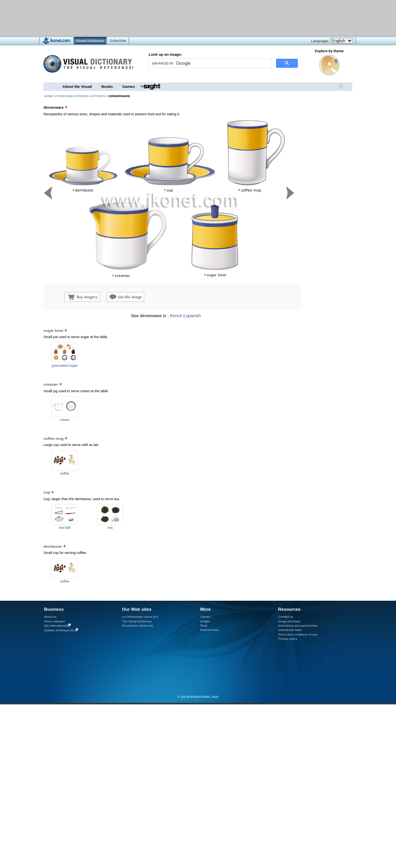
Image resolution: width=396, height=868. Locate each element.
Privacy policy (288, 639)
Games (128, 86)
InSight (205, 621)
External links (210, 630)
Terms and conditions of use (298, 635)
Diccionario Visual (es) (137, 626)
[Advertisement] (306, 362)
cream (65, 420)
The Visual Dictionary (137, 621)
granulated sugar (65, 366)
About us (50, 617)
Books (107, 86)
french (176, 316)
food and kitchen (72, 96)
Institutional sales (290, 630)
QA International (55, 626)
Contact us (286, 617)
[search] (210, 63)
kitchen (98, 96)
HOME (48, 96)
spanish (194, 316)
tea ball (65, 528)
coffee (65, 473)
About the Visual (77, 86)
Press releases (55, 621)
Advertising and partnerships (298, 626)
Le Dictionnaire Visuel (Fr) (140, 617)
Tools (204, 626)
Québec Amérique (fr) (59, 630)
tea (110, 528)
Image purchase (289, 621)
